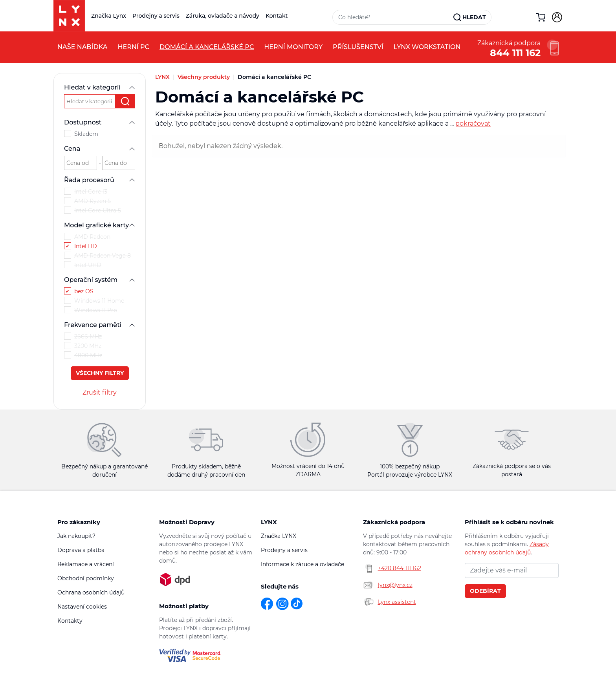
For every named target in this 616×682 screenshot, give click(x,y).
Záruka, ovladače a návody (223, 16)
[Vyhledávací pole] (393, 17)
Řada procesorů (100, 180)
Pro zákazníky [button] (79, 522)
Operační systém (100, 280)
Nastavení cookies (82, 607)
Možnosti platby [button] (184, 606)
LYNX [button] (269, 522)
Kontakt (277, 16)
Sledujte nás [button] (280, 586)
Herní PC (133, 47)
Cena (100, 149)
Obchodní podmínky (86, 578)
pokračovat (473, 123)
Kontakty (70, 621)
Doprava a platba (81, 550)
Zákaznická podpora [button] (394, 522)
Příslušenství (358, 47)
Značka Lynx (109, 16)
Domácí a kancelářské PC (207, 47)
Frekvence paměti (100, 325)
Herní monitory (293, 47)
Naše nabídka (82, 47)
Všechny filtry (100, 373)
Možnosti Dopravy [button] (187, 522)
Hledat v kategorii (100, 87)
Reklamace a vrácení (86, 564)
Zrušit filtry (100, 392)
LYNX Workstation (427, 47)
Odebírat (485, 591)
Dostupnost (100, 122)
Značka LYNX (279, 536)
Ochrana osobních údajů (91, 592)
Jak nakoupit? (76, 536)
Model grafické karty (100, 225)
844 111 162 (515, 52)
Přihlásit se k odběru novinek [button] (509, 522)
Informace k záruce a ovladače (302, 564)
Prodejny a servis (156, 16)
